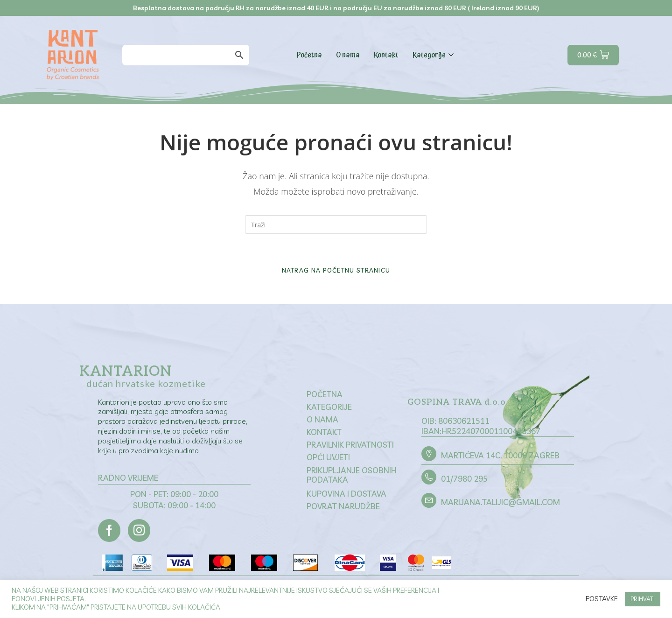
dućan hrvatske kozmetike (146, 385)
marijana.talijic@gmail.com (500, 504)
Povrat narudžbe (343, 508)
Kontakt (386, 55)
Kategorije (434, 55)
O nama (348, 55)
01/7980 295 (464, 481)
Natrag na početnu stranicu (336, 272)
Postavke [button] (602, 599)
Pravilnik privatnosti (350, 446)
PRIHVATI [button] (643, 599)
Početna (309, 55)
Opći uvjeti (328, 459)
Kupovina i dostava (346, 495)
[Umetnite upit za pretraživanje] (336, 225)
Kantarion (126, 373)
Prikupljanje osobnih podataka (352, 477)
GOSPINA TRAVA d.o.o (458, 404)
